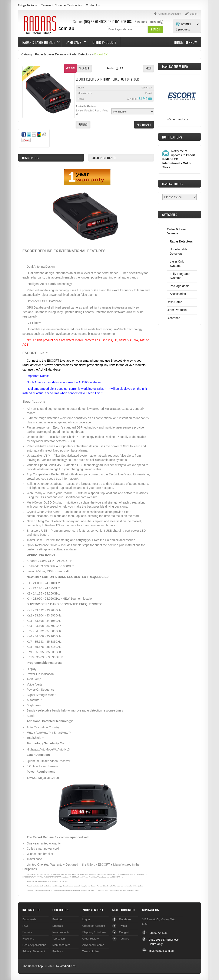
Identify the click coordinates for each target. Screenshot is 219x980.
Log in (86, 919)
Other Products (104, 42)
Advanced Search (93, 945)
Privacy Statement (34, 951)
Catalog (26, 54)
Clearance (173, 318)
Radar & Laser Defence (39, 42)
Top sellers (59, 939)
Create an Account (94, 926)
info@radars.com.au (161, 951)
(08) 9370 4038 (95, 22)
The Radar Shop (32, 966)
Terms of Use (90, 951)
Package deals (180, 286)
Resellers (28, 939)
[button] (155, 29)
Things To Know (27, 5)
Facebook (125, 919)
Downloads (29, 919)
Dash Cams (74, 42)
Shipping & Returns (94, 932)
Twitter (123, 926)
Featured (58, 919)
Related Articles (66, 966)
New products (61, 932)
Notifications (172, 137)
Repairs (27, 932)
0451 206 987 (122, 22)
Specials (58, 926)
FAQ (25, 926)
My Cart (186, 24)
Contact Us (93, 5)
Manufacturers (61, 945)
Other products (178, 119)
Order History (91, 939)
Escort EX (101, 54)
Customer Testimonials (69, 5)
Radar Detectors (80, 54)
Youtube (124, 939)
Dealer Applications (34, 945)
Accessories (178, 294)
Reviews (46, 5)
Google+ (124, 932)
